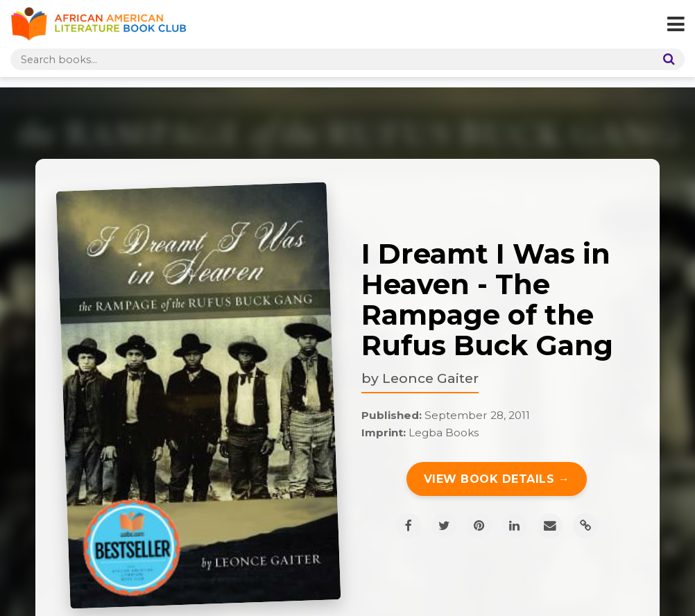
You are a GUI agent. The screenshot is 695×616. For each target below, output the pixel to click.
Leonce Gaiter (430, 378)
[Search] (666, 59)
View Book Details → (497, 479)
